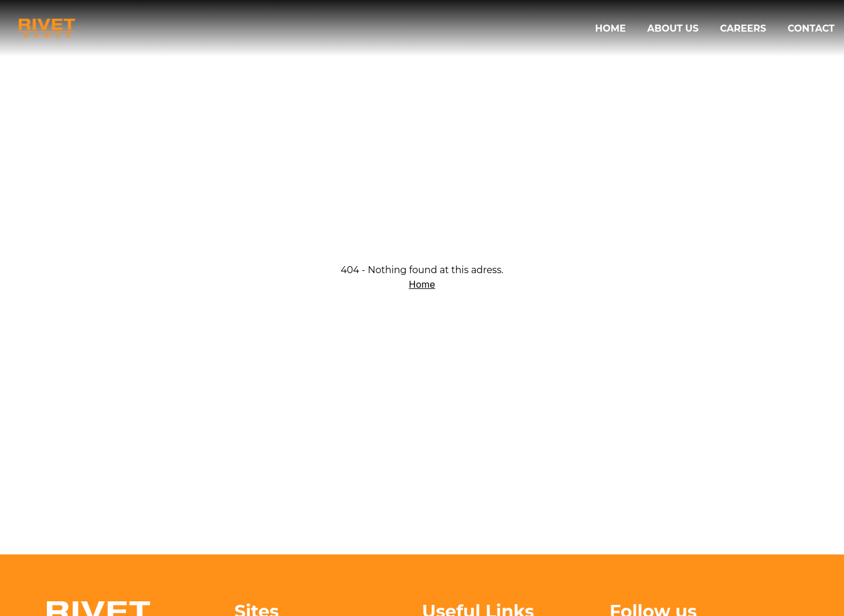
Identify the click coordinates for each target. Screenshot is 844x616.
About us (674, 28)
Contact (811, 28)
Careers (744, 28)
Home (612, 28)
